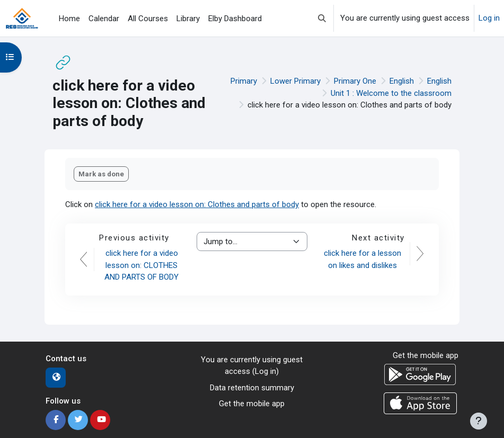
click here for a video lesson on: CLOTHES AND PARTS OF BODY (142, 265)
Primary (244, 81)
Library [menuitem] (188, 19)
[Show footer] (479, 421)
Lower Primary (295, 81)
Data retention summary (252, 388)
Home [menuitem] (69, 19)
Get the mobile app (252, 404)
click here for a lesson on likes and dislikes (362, 259)
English (402, 81)
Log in (489, 18)
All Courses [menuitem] (148, 19)
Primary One (355, 81)
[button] (322, 18)
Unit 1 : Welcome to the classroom (391, 93)
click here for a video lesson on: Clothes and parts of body (197, 204)
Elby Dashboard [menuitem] (235, 19)
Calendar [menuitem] (104, 19)
